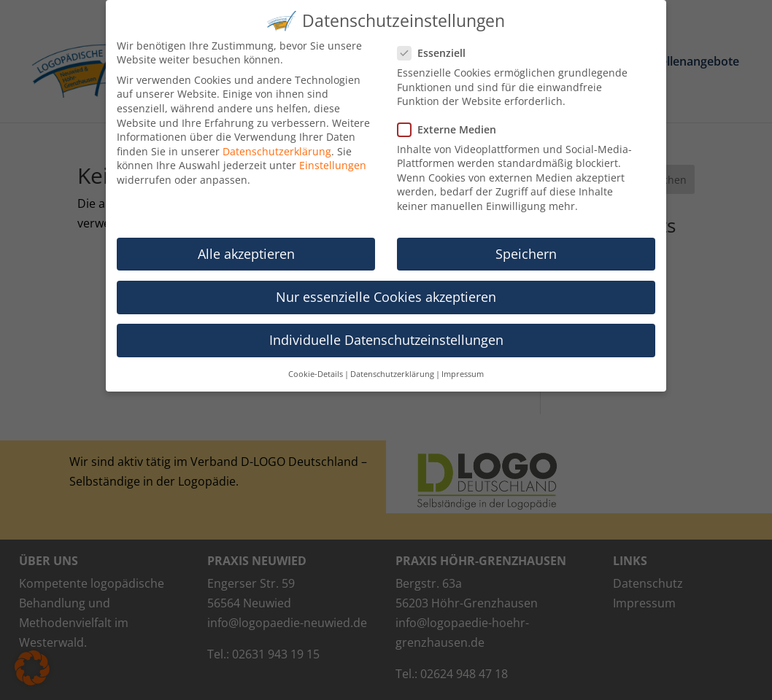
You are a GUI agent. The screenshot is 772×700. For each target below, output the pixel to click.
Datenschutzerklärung (277, 143)
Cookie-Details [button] (316, 366)
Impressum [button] (463, 366)
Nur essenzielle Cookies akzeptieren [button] (386, 289)
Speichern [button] (526, 246)
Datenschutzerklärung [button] (392, 366)
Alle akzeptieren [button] (246, 246)
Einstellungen (333, 158)
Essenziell (437, 45)
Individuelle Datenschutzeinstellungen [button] (386, 332)
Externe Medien (453, 121)
